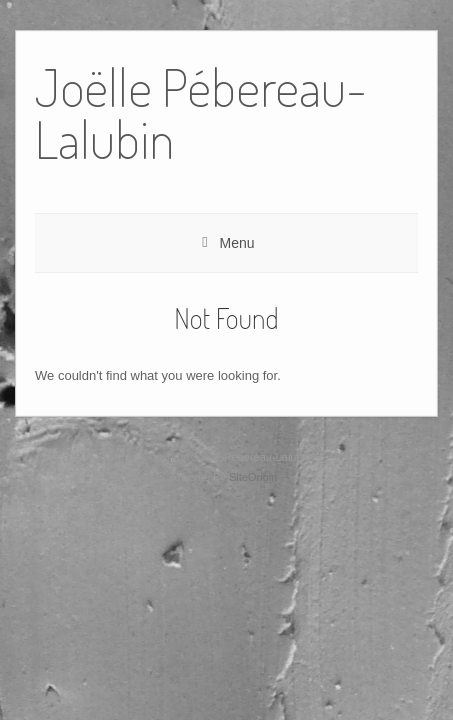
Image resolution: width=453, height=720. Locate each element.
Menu (236, 243)
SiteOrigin (253, 477)
